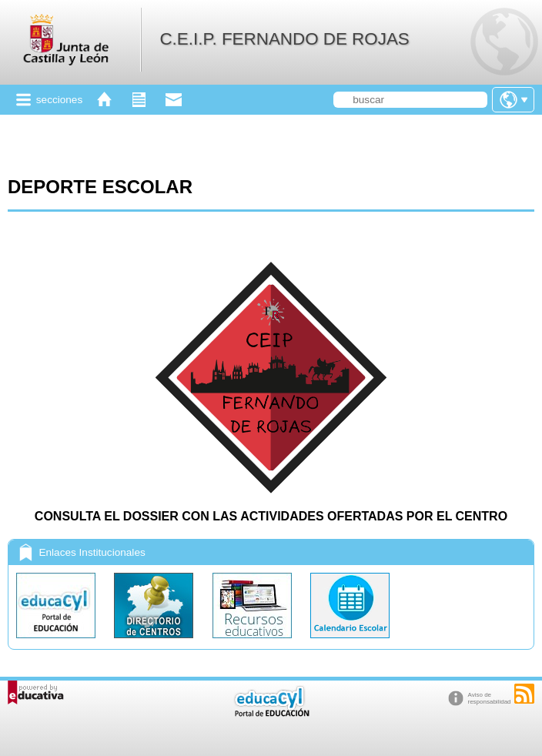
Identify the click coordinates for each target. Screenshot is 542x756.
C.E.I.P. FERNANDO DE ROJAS (284, 39)
